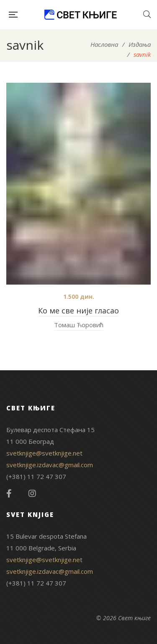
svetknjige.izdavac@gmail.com (50, 465)
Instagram (32, 494)
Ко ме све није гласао (78, 311)
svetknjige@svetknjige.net (44, 453)
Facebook (9, 494)
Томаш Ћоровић (79, 325)
